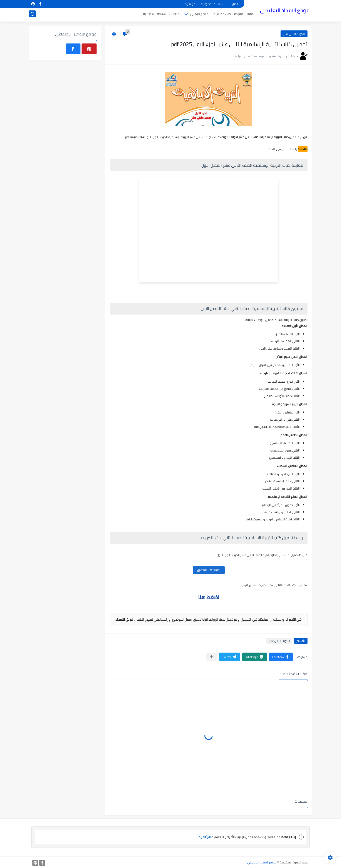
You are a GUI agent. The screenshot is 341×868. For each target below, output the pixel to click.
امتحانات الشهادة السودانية (162, 14)
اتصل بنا (233, 4)
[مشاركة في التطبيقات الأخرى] (212, 657)
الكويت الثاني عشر (294, 34)
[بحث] (32, 14)
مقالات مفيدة (244, 14)
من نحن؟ (190, 4)
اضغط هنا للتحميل (209, 570)
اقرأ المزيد (204, 837)
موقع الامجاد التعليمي (285, 11)
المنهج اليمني (200, 14)
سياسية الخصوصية (212, 4)
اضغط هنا (209, 597)
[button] (281, 657)
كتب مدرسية (222, 14)
